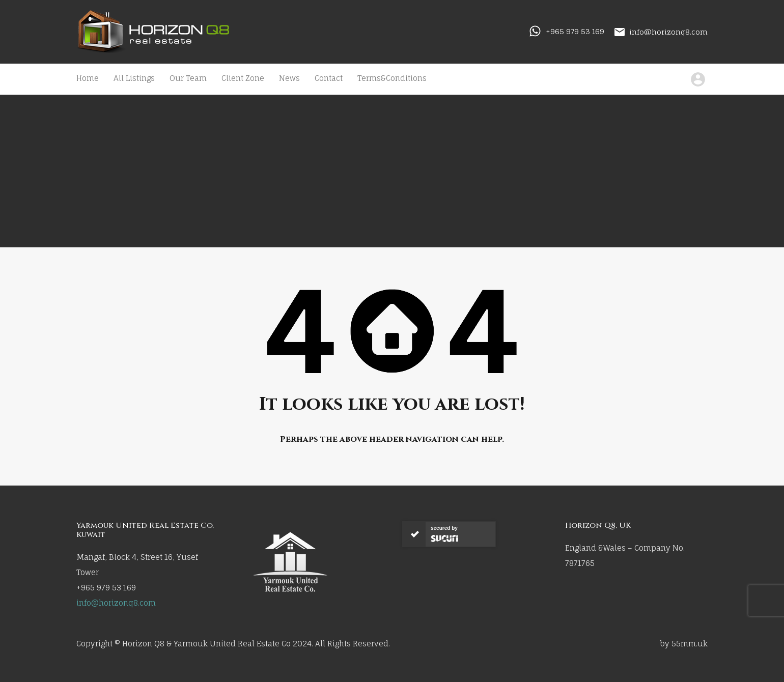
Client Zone (243, 78)
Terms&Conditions (392, 78)
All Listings (134, 78)
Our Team (188, 78)
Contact (329, 78)
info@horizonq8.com (668, 31)
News (289, 78)
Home (88, 78)
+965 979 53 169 (575, 31)
